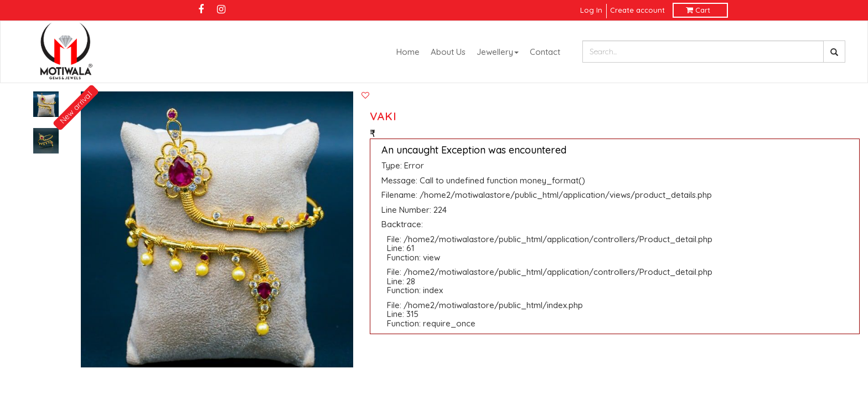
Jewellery (498, 52)
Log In (592, 10)
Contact (545, 52)
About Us (448, 52)
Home (408, 52)
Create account (637, 10)
